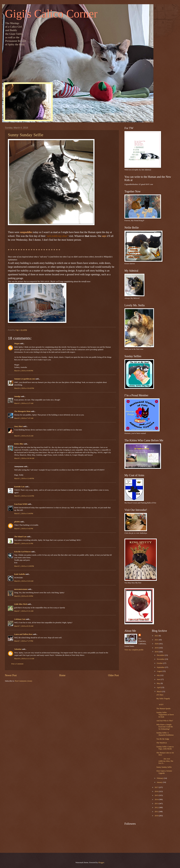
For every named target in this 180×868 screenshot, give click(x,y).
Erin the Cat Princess (22, 552)
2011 (157, 812)
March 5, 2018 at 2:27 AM (24, 403)
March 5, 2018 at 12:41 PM (24, 496)
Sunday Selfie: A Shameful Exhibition (165, 734)
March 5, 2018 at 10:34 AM (24, 458)
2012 (157, 807)
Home (62, 675)
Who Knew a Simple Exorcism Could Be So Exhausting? (165, 727)
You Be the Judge (163, 739)
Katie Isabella (20, 574)
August (160, 671)
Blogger (101, 863)
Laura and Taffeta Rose (23, 634)
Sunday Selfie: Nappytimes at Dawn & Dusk (165, 715)
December (161, 655)
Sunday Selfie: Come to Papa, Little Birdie (165, 748)
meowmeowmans (21, 589)
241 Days (160, 695)
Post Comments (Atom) (23, 681)
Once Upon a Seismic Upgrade (164, 772)
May (159, 683)
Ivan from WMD (21, 504)
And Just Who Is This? (165, 721)
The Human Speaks (163, 709)
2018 (157, 652)
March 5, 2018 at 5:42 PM (24, 529)
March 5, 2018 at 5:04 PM (24, 514)
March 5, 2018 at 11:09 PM (24, 566)
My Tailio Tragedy (163, 699)
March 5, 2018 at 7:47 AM (24, 418)
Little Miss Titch (21, 604)
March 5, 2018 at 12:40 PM (24, 478)
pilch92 (17, 522)
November (161, 659)
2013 (157, 804)
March (159, 692)
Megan (17, 344)
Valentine (18, 649)
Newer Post (11, 675)
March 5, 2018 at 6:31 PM (24, 543)
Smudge (17, 396)
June (159, 679)
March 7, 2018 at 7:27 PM (24, 641)
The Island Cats (20, 537)
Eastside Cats (19, 487)
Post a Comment (17, 664)
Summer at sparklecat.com (25, 379)
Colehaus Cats (20, 619)
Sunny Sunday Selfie (164, 767)
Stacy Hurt (18, 426)
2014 (157, 799)
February (160, 778)
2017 (157, 787)
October (160, 663)
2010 (157, 816)
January (160, 782)
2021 (157, 640)
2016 (157, 791)
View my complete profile (134, 650)
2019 (157, 648)
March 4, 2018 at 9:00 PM (24, 371)
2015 (157, 795)
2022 (157, 636)
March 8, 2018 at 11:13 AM (24, 659)
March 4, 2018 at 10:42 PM (24, 388)
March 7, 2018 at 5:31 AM (24, 611)
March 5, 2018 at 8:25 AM (24, 436)
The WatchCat (162, 743)
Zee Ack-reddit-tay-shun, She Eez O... (165, 761)
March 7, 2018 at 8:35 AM (24, 626)
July (159, 675)
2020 (157, 644)
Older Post (113, 675)
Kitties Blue (19, 444)
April (159, 687)
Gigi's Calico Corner (51, 14)
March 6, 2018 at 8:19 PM (24, 596)
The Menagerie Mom (22, 411)
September (161, 667)
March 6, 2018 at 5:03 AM (24, 581)
